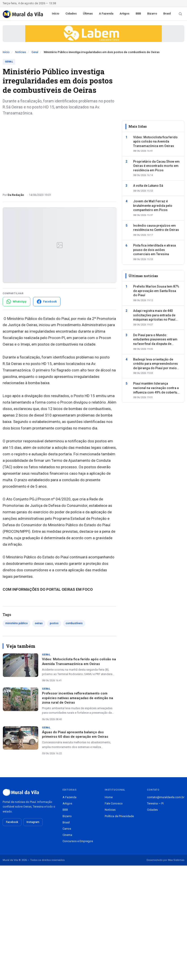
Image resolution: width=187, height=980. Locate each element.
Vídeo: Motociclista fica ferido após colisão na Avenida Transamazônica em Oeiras (155, 142)
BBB (138, 13)
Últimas (88, 13)
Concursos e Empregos (78, 841)
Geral (35, 52)
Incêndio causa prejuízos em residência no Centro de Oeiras (156, 228)
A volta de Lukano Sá (148, 186)
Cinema (67, 835)
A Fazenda (106, 13)
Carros (67, 829)
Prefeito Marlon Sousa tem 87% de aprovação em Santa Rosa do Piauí (156, 291)
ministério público (17, 623)
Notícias (21, 52)
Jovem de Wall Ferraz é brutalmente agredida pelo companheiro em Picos (153, 206)
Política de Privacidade (119, 816)
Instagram (33, 822)
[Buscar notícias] (180, 14)
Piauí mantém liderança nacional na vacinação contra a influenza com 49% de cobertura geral (157, 388)
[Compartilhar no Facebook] (47, 302)
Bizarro (152, 13)
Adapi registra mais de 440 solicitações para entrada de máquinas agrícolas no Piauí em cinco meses (154, 315)
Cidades (71, 13)
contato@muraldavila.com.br (166, 797)
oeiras (39, 623)
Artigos (124, 13)
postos (54, 623)
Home (109, 797)
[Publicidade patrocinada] (93, 34)
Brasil (167, 13)
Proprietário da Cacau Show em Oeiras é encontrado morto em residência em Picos (156, 166)
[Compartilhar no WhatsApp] (17, 302)
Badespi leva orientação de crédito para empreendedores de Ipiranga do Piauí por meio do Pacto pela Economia (155, 364)
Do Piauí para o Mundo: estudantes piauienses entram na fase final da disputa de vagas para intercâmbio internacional (155, 340)
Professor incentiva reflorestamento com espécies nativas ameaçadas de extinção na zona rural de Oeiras (78, 698)
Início (56, 13)
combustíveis (74, 623)
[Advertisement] (60, 153)
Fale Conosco (114, 803)
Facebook (12, 822)
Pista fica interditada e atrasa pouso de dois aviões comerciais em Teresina (154, 250)
